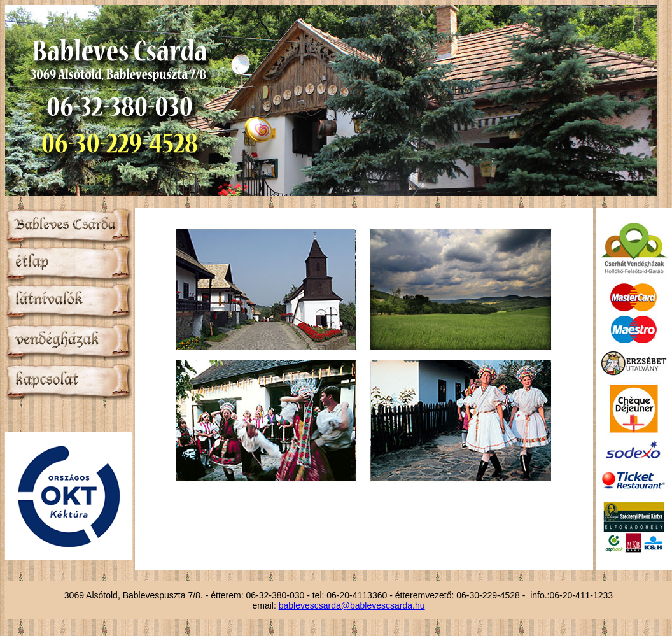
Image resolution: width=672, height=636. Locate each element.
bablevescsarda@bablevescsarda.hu (352, 605)
